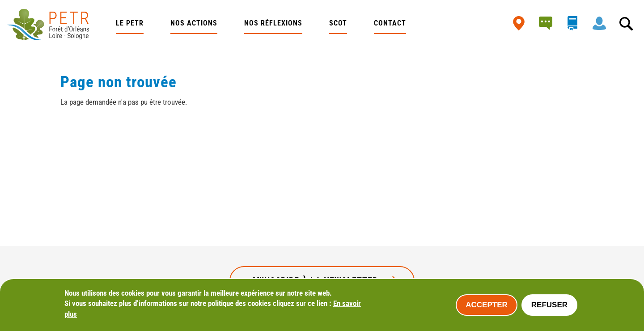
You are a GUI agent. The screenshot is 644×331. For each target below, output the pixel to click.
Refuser (549, 305)
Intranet (602, 23)
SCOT (338, 23)
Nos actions (194, 23)
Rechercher (628, 24)
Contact (390, 23)
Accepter (487, 305)
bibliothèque (575, 23)
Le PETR (130, 23)
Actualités (548, 23)
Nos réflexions (273, 23)
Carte (521, 23)
